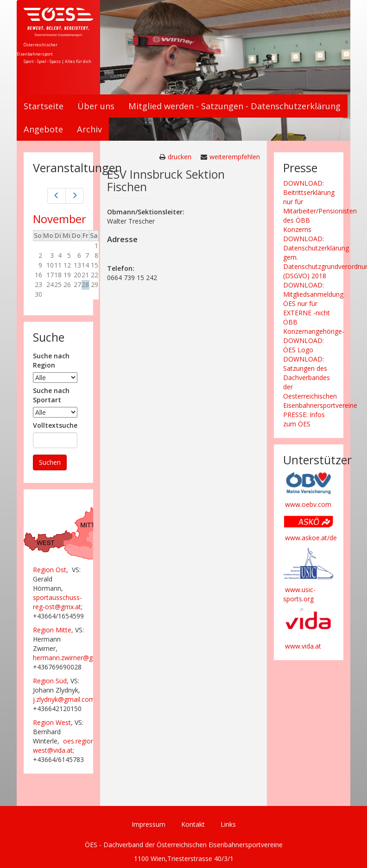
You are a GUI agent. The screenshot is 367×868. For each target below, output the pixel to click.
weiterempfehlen (235, 157)
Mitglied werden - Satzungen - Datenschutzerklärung (234, 106)
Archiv (89, 129)
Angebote (43, 129)
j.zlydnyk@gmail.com (64, 699)
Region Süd (50, 681)
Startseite (44, 106)
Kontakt (193, 824)
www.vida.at (303, 646)
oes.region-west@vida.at (65, 746)
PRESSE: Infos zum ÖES (304, 419)
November (60, 219)
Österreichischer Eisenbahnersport (37, 49)
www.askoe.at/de (311, 538)
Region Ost (50, 570)
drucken (180, 157)
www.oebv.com (308, 504)
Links (228, 824)
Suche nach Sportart (51, 395)
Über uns (96, 106)
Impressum (149, 824)
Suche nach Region (51, 360)
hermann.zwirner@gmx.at (71, 658)
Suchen (50, 462)
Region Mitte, (53, 630)
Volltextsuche (55, 425)
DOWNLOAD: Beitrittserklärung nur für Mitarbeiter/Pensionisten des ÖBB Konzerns (320, 206)
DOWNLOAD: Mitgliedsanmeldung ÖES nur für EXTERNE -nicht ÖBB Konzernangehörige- (314, 308)
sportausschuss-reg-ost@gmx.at (57, 602)
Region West (52, 722)
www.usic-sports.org (299, 594)
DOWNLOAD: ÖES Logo (304, 345)
